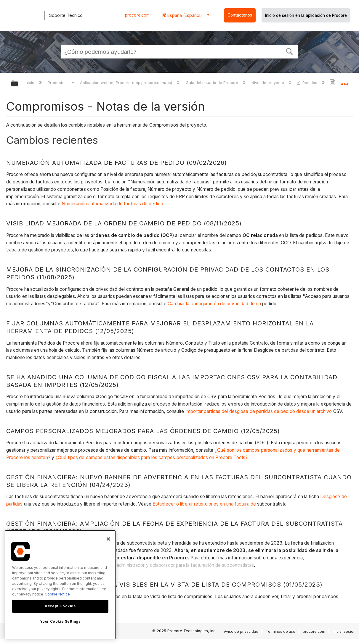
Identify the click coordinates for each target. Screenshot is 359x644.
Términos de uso (281, 631)
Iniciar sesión (344, 631)
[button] (290, 51)
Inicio (30, 83)
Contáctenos (240, 15)
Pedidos (307, 83)
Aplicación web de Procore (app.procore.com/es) (127, 83)
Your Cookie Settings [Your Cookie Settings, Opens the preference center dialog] (60, 621)
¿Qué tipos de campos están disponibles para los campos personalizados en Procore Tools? (152, 457)
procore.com (137, 15)
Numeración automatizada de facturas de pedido (112, 204)
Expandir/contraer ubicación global (344, 82)
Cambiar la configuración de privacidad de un (214, 304)
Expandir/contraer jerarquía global (18, 84)
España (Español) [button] (184, 15)
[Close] (108, 539)
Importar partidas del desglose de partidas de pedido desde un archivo (259, 411)
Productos (58, 83)
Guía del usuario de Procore (213, 83)
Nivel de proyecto (268, 83)
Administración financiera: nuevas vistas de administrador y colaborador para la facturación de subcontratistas (140, 565)
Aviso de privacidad (241, 631)
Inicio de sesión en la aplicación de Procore (306, 15)
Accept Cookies (60, 606)
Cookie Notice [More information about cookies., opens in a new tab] (57, 594)
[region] (60, 585)
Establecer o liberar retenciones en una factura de (204, 504)
